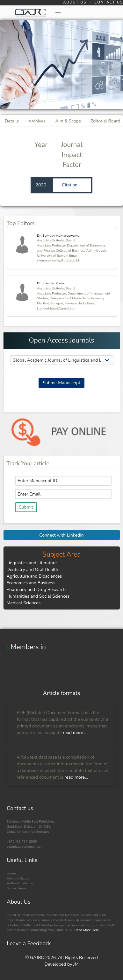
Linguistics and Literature (32, 563)
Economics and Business (31, 583)
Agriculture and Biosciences (34, 576)
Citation (70, 185)
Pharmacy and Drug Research (36, 590)
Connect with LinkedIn (61, 535)
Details (12, 121)
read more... (74, 733)
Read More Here (86, 930)
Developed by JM (62, 964)
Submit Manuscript (62, 383)
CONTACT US (109, 2)
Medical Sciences (24, 603)
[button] (58, 13)
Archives (37, 121)
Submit (26, 507)
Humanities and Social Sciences (38, 596)
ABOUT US (76, 2)
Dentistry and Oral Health (33, 570)
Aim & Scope (68, 121)
